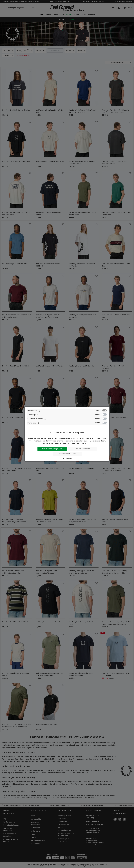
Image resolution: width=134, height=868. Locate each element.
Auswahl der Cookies (67, 454)
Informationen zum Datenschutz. (77, 443)
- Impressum (67, 458)
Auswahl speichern (82, 449)
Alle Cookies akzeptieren (52, 449)
